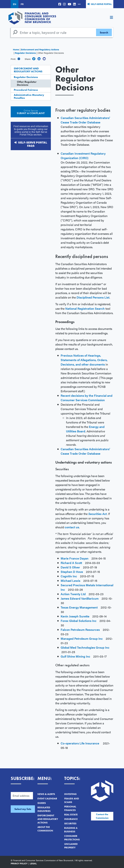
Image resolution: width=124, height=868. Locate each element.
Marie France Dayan (75, 558)
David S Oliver (70, 567)
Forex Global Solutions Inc (79, 621)
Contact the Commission (102, 816)
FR (22, 4)
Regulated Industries (44, 809)
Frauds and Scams (72, 800)
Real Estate (71, 815)
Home (16, 49)
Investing (70, 794)
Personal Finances (70, 808)
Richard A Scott (71, 563)
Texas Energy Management (79, 607)
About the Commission (45, 829)
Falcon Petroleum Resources (80, 630)
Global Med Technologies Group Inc (85, 647)
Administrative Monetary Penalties (29, 96)
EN (15, 4)
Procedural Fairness (26, 90)
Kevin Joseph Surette (75, 616)
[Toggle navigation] (111, 18)
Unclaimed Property (71, 846)
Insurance (71, 819)
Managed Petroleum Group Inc (82, 638)
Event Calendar (47, 799)
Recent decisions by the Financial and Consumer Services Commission (87, 398)
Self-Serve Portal (101, 4)
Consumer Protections (72, 838)
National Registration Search (85, 308)
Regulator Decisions (25, 53)
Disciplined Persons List (93, 297)
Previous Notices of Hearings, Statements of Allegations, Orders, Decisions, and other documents (84, 360)
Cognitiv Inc (69, 576)
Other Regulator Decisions (27, 83)
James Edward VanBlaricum (80, 598)
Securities (70, 824)
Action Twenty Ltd (73, 594)
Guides (42, 803)
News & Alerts (46, 794)
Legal (33, 863)
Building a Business (71, 830)
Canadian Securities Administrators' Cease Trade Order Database (85, 120)
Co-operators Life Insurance (80, 743)
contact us (72, 527)
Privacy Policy (19, 863)
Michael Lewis (70, 581)
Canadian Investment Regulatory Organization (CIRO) (83, 156)
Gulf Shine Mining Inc (76, 656)
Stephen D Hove (72, 572)
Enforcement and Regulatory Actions (40, 49)
